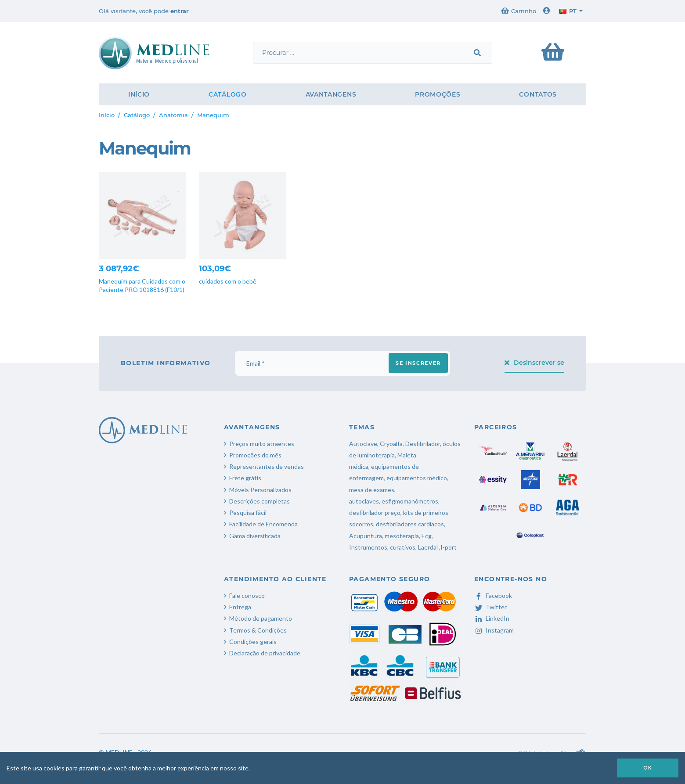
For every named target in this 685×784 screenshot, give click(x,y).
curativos (403, 547)
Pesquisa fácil (248, 512)
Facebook (493, 595)
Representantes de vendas (267, 466)
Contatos (538, 94)
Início (139, 94)
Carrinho (519, 11)
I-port (449, 547)
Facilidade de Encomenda (263, 524)
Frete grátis (245, 478)
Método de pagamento (261, 618)
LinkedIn (492, 618)
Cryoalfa (391, 444)
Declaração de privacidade (265, 653)
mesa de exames (372, 490)
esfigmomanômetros (410, 501)
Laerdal (428, 547)
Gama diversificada (255, 536)
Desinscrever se (535, 363)
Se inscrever (418, 363)
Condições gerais (253, 642)
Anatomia (173, 115)
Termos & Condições (258, 630)
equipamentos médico (417, 478)
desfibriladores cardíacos (410, 524)
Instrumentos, (369, 547)
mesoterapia (402, 536)
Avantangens (331, 94)
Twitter (490, 607)
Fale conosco (247, 595)
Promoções (438, 94)
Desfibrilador (423, 444)
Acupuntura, (366, 536)
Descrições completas (260, 501)
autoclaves (364, 501)
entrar (180, 11)
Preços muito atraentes (262, 444)
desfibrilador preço (375, 512)
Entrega (240, 607)
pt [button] (568, 11)
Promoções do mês (255, 455)
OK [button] (648, 768)
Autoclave (363, 444)
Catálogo (228, 94)
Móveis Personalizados (260, 490)
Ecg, (427, 536)
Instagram (494, 630)
